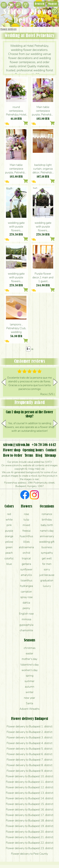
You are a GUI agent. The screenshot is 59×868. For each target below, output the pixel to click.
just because (47, 575)
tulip (26, 520)
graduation (47, 580)
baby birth (47, 525)
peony (26, 608)
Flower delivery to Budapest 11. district (30, 782)
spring (30, 676)
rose (26, 514)
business (47, 547)
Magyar (53, 4)
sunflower (26, 569)
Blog (39, 456)
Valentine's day (29, 665)
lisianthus (26, 580)
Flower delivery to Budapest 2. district (29, 732)
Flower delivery (9, 29)
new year (29, 698)
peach (9, 553)
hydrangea (26, 586)
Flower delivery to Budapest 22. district (30, 843)
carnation (26, 592)
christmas (30, 648)
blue (9, 564)
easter (29, 653)
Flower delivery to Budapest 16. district (30, 809)
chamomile (26, 630)
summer (29, 681)
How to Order (13, 456)
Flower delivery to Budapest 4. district (29, 743)
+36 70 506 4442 (44, 445)
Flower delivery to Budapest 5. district (29, 749)
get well (47, 558)
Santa (29, 703)
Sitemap (50, 456)
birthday (47, 520)
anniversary (47, 536)
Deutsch (40, 4)
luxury (47, 586)
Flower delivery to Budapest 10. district (30, 776)
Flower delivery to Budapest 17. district (30, 815)
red (9, 514)
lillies (26, 542)
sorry (47, 569)
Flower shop (12, 450)
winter (30, 692)
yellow (9, 542)
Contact (51, 450)
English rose (26, 614)
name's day (47, 531)
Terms (29, 456)
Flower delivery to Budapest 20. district (30, 832)
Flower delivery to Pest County (29, 854)
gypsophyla (26, 625)
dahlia (26, 603)
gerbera (26, 564)
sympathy (47, 553)
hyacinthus (26, 536)
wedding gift (47, 542)
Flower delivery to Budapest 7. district (29, 760)
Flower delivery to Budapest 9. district (29, 771)
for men (47, 564)
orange (9, 536)
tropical (26, 558)
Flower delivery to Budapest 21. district (30, 837)
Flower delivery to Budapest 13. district (30, 793)
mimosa (26, 619)
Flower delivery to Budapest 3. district (29, 737)
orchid (26, 553)
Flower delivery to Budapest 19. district (30, 826)
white (9, 520)
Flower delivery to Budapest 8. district (29, 765)
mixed (26, 525)
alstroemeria (26, 547)
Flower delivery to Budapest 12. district (30, 787)
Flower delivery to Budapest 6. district (29, 754)
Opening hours (33, 450)
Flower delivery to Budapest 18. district (30, 820)
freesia (26, 531)
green (9, 547)
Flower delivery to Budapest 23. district (30, 848)
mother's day (29, 659)
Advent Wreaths (29, 709)
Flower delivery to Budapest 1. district (29, 726)
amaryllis (26, 575)
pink (9, 525)
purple (9, 531)
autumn (30, 687)
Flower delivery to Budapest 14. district (30, 798)
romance (47, 514)
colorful (9, 558)
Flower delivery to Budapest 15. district (30, 804)
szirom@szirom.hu (16, 445)
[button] (55, 382)
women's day (30, 670)
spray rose (26, 597)
